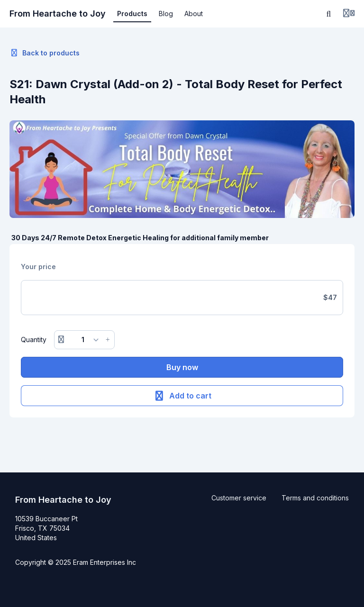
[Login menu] (349, 14)
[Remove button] (61, 340)
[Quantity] (85, 340)
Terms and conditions (315, 498)
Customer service (239, 498)
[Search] (329, 14)
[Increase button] (108, 340)
